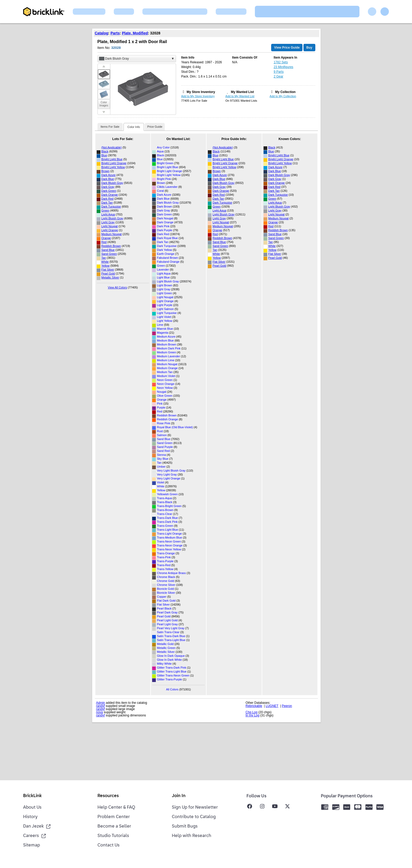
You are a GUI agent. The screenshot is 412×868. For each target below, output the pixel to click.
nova (100, 712)
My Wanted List (243, 92)
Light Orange (110, 230)
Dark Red (107, 199)
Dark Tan (107, 203)
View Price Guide (287, 48)
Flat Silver (108, 270)
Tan (104, 258)
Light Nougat (110, 226)
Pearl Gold (108, 273)
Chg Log (252, 712)
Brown (105, 171)
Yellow (105, 266)
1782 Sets (281, 62)
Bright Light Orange (114, 163)
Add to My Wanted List (240, 96)
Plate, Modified (135, 33)
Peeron (287, 706)
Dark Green (109, 191)
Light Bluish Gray (112, 218)
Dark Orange (110, 195)
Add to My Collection (283, 96)
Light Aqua (108, 214)
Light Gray (108, 222)
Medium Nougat (112, 234)
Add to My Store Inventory (198, 96)
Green (105, 210)
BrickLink (32, 796)
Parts (115, 33)
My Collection (285, 92)
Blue (104, 155)
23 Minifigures (283, 67)
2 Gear (278, 76)
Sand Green (109, 254)
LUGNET (272, 706)
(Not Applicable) (112, 147)
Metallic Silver (110, 277)
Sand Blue (108, 250)
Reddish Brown (111, 246)
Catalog (102, 33)
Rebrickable (254, 706)
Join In (179, 796)
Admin (101, 703)
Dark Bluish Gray (112, 183)
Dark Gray (108, 187)
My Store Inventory (201, 92)
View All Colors (117, 287)
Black (105, 151)
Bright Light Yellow (113, 167)
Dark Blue (108, 179)
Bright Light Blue (112, 159)
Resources (108, 796)
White (105, 262)
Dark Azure (109, 175)
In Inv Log (253, 715)
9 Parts (279, 72)
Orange (106, 238)
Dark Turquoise (111, 206)
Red (104, 242)
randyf (101, 706)
